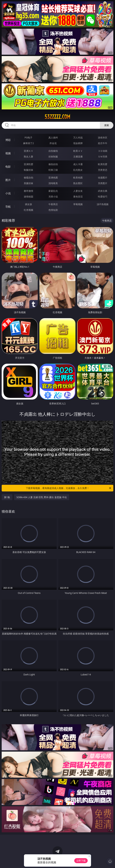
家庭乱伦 (53, 191)
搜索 (107, 125)
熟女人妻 (28, 157)
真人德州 (53, 137)
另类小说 (53, 197)
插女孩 (28, 204)
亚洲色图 (53, 178)
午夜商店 (53, 204)
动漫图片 (103, 178)
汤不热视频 (103, 204)
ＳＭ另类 (103, 157)
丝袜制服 (53, 157)
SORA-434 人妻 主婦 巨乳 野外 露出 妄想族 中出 (42, 497)
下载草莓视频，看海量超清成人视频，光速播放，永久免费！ (69, 488)
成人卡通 (78, 164)
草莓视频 (78, 204)
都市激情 (28, 191)
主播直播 (78, 157)
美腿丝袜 (28, 183)
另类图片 (103, 183)
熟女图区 (78, 183)
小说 (8, 193)
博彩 (8, 140)
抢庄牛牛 (103, 143)
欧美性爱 (103, 164)
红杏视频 (28, 210)
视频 (8, 153)
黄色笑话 (78, 197)
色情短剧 (53, 210)
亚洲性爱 (28, 164)
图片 (8, 180)
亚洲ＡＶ (28, 151)
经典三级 (53, 170)
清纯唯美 (53, 183)
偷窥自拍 (28, 178)
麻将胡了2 (28, 143)
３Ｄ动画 (103, 151)
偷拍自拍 (53, 164)
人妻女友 (78, 191)
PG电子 (28, 137)
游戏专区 (103, 137)
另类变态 (103, 170)
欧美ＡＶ (78, 151)
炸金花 (53, 143)
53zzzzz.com (57, 117)
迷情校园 (28, 197)
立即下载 (81, 861)
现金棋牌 (78, 143)
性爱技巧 (103, 197)
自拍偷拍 (53, 151)
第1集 (7, 497)
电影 (8, 167)
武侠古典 (103, 191)
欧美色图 (78, 178)
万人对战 (78, 137)
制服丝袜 (28, 170)
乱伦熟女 (78, 170)
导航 (8, 207)
